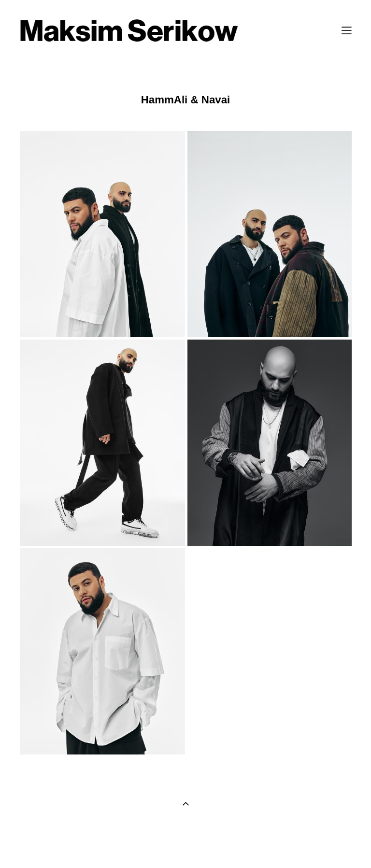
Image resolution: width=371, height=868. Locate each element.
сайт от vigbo (185, 845)
